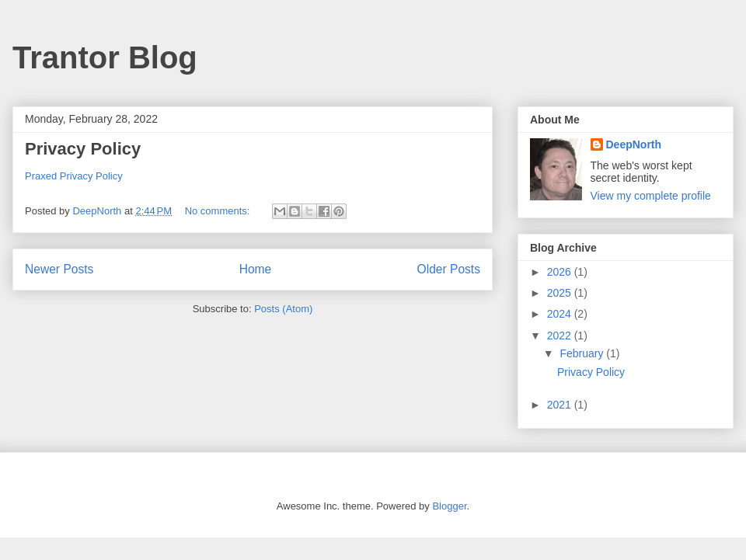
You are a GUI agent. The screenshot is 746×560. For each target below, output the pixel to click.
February (583, 353)
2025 (561, 293)
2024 (561, 314)
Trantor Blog (105, 57)
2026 (561, 272)
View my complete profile (651, 196)
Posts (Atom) (283, 309)
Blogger (449, 506)
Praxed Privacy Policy (74, 176)
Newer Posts (59, 269)
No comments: (219, 211)
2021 (561, 405)
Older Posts (449, 269)
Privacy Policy (83, 149)
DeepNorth (634, 144)
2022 (561, 336)
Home (256, 269)
